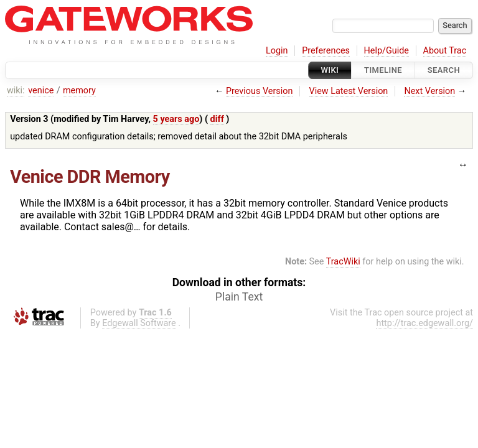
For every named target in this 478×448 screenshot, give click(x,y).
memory (79, 91)
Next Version (429, 91)
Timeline (383, 70)
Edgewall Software (139, 323)
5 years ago (176, 119)
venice (41, 91)
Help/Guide (387, 51)
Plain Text (239, 297)
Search (444, 70)
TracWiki (343, 262)
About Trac (445, 51)
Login (277, 51)
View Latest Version (349, 91)
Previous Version (259, 91)
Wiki (330, 70)
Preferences (326, 51)
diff (217, 119)
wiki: (16, 91)
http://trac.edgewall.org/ (424, 323)
